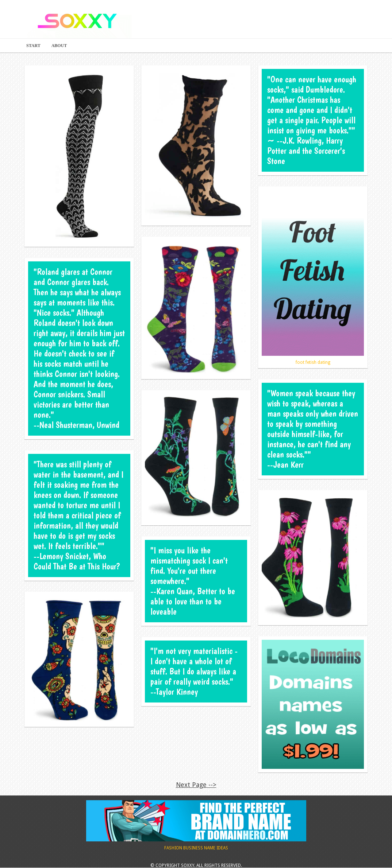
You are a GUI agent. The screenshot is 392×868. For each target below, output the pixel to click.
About (59, 46)
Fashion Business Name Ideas (196, 825)
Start (33, 46)
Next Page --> (196, 785)
